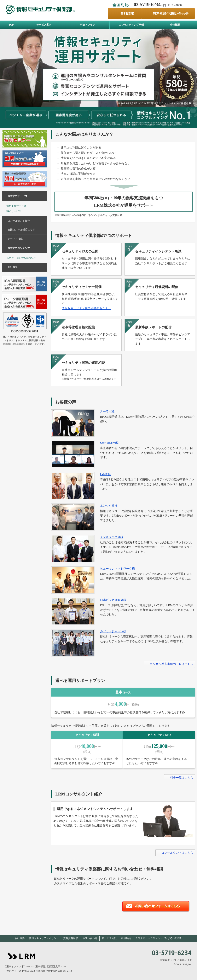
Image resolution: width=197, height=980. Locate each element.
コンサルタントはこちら (177, 853)
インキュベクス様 (112, 537)
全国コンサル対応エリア (21, 230)
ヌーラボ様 (107, 412)
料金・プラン (88, 25)
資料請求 (127, 14)
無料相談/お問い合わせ (171, 14)
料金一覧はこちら (182, 778)
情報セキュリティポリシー (44, 938)
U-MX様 (105, 474)
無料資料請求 (71, 938)
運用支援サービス (16, 206)
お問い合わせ (90, 938)
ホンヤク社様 (109, 506)
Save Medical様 (109, 443)
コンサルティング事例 (131, 25)
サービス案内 (44, 25)
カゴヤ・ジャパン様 (113, 631)
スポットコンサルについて (21, 258)
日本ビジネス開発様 (113, 600)
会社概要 (175, 25)
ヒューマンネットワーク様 (117, 569)
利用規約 (126, 938)
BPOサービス (14, 211)
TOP (11, 25)
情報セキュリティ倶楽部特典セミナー (86, 308)
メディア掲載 (15, 239)
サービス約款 (109, 938)
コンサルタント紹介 (19, 221)
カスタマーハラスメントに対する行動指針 (159, 938)
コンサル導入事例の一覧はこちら (172, 664)
